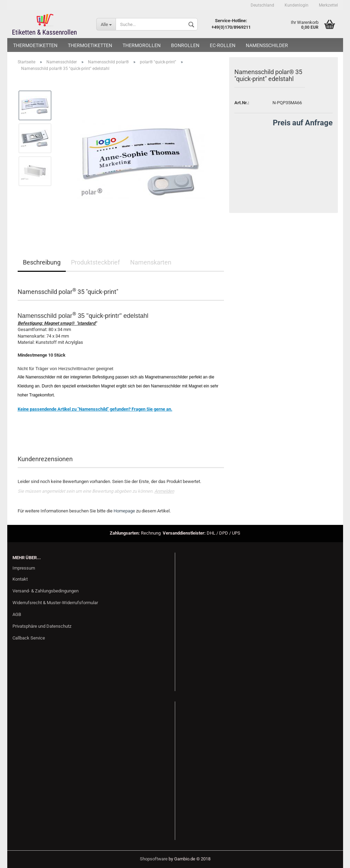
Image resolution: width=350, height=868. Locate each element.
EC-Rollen (223, 45)
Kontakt (20, 579)
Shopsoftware (154, 859)
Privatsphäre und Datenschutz (42, 626)
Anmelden (164, 491)
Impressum (24, 568)
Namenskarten (151, 262)
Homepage (124, 511)
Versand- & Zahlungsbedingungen (46, 591)
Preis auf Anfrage (303, 123)
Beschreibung (42, 262)
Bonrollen (185, 45)
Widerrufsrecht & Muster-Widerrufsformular (55, 603)
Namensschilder (267, 45)
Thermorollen (142, 45)
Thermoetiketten (35, 45)
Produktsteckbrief (95, 262)
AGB (17, 614)
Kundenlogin (297, 5)
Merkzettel (328, 5)
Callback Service (29, 638)
